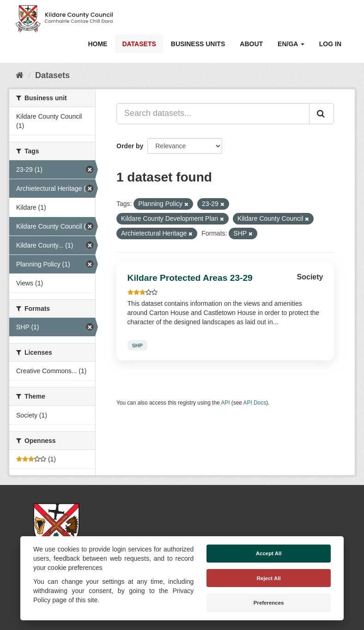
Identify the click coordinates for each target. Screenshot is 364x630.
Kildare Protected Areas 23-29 (190, 278)
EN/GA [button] (291, 44)
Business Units (198, 44)
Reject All (269, 578)
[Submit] (322, 114)
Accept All (269, 553)
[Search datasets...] (213, 114)
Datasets (139, 44)
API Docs (255, 403)
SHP (137, 345)
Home (97, 44)
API (225, 403)
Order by (130, 146)
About (251, 44)
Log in (330, 44)
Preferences (269, 603)
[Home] (20, 75)
